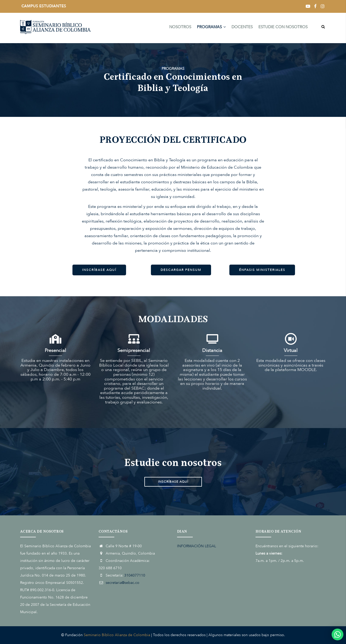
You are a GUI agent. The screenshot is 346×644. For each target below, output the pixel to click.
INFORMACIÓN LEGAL (197, 546)
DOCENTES (241, 28)
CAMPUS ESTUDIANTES (44, 6)
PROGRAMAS (210, 28)
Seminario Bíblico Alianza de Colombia (117, 635)
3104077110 (135, 575)
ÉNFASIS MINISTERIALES (262, 270)
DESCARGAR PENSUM (181, 270)
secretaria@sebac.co (123, 583)
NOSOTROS (178, 28)
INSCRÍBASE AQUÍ (99, 270)
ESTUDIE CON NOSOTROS (283, 28)
